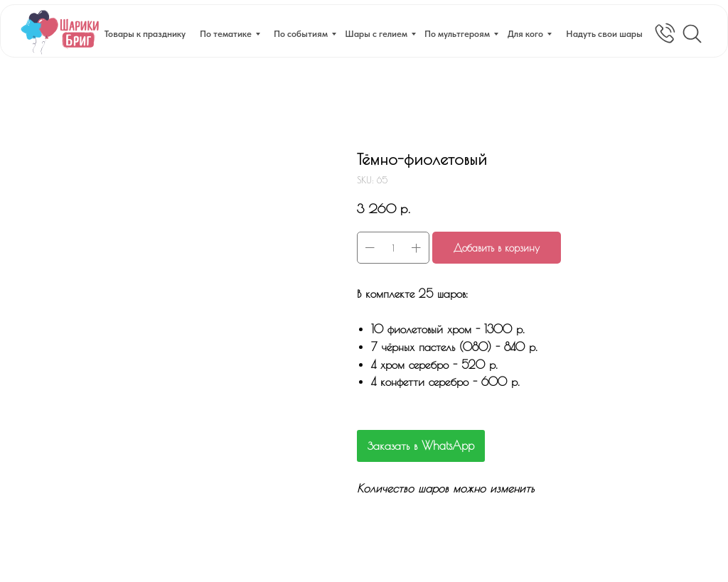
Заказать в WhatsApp (421, 446)
